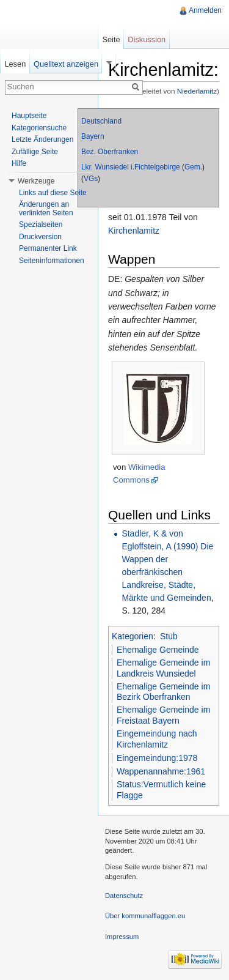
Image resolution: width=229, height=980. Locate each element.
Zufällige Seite (35, 152)
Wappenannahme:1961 (161, 771)
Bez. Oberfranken (110, 152)
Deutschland (101, 121)
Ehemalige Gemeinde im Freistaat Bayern (163, 715)
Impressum (122, 937)
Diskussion (147, 39)
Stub (169, 636)
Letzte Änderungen (42, 139)
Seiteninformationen (52, 261)
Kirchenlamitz (134, 231)
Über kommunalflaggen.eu (145, 916)
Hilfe (19, 163)
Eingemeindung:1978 (157, 758)
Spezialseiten (41, 225)
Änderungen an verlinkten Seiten (46, 209)
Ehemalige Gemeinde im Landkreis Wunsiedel (163, 668)
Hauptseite (29, 116)
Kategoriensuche (39, 128)
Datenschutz (124, 896)
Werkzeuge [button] (36, 181)
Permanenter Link (48, 248)
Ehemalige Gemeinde (158, 650)
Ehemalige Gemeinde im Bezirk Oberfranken (163, 692)
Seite (111, 39)
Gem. (193, 167)
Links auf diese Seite (53, 193)
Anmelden (205, 10)
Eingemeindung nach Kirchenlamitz (157, 739)
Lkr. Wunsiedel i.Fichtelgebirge (131, 167)
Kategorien (133, 636)
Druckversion (40, 237)
